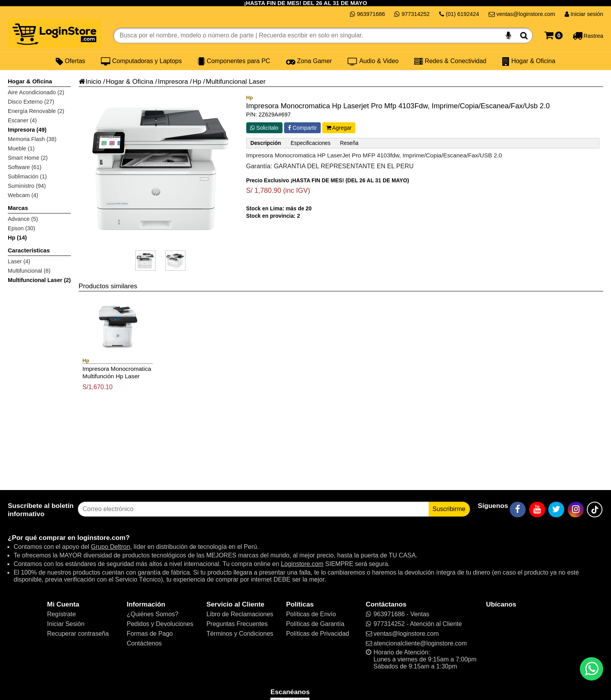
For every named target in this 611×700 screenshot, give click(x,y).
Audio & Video (373, 61)
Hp (197, 81)
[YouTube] (537, 510)
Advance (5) (23, 219)
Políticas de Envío (311, 614)
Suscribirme (449, 509)
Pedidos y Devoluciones (160, 624)
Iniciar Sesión (66, 624)
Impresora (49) (27, 130)
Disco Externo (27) (31, 102)
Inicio (90, 81)
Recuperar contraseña (78, 634)
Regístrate (62, 614)
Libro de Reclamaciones (240, 614)
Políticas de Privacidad (318, 634)
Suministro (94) (27, 186)
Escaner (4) (22, 120)
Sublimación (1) (27, 176)
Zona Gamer (309, 61)
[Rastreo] (588, 35)
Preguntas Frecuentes (237, 624)
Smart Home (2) (28, 158)
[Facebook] (518, 510)
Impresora (173, 81)
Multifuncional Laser (236, 81)
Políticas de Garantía (315, 624)
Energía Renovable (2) (36, 111)
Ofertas (71, 61)
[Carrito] (554, 35)
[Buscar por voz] (508, 35)
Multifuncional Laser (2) (39, 280)
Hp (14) (17, 238)
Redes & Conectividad (450, 61)
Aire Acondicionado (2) (36, 92)
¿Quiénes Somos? (153, 614)
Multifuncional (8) (29, 271)
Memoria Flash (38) (32, 139)
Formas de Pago (150, 634)
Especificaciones (311, 143)
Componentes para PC (234, 61)
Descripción (266, 143)
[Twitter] (556, 510)
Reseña (349, 143)
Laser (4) (19, 261)
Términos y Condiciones (240, 634)
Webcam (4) (23, 195)
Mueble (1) (21, 148)
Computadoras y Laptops (141, 61)
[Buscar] (524, 35)
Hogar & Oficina (529, 61)
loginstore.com (101, 538)
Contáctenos (144, 643)
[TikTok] (595, 510)
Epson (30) (21, 228)
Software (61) (25, 167)
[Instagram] (576, 510)
